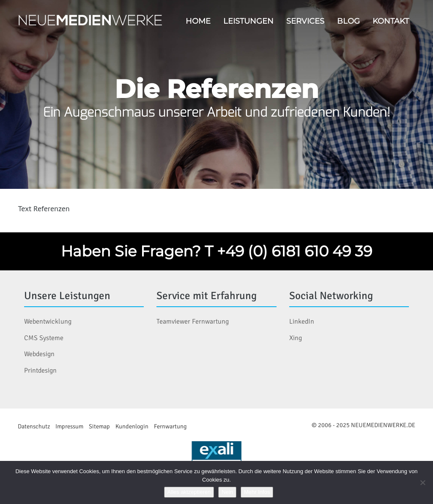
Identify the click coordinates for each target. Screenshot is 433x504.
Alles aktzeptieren (189, 492)
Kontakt (391, 21)
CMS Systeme (44, 338)
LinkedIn (302, 321)
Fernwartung (170, 426)
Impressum (69, 426)
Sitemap (99, 426)
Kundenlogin (132, 426)
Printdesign (40, 371)
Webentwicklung (48, 321)
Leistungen (248, 21)
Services (305, 21)
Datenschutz (34, 426)
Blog (348, 21)
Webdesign (39, 354)
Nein (227, 492)
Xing (296, 338)
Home (198, 21)
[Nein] (422, 482)
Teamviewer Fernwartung (193, 321)
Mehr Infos (257, 492)
